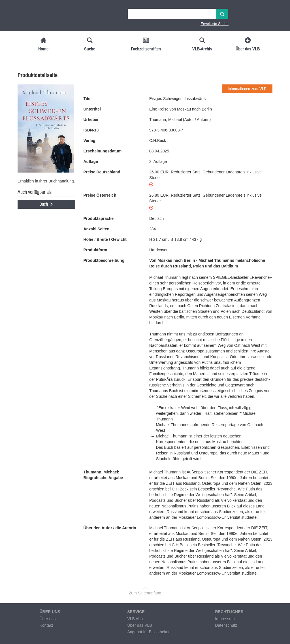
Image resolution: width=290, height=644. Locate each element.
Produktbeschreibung (104, 260)
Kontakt (46, 625)
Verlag (89, 141)
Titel (88, 99)
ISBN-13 (91, 130)
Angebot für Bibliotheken (149, 632)
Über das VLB (139, 625)
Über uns (47, 619)
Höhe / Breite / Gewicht (105, 239)
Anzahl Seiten (97, 229)
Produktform (95, 250)
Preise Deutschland (102, 172)
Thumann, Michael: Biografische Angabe (103, 475)
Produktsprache (99, 218)
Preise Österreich (100, 195)
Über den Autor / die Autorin (110, 528)
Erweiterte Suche (215, 24)
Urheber (91, 120)
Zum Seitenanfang (145, 593)
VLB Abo (135, 619)
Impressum (225, 619)
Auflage (91, 161)
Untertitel (92, 109)
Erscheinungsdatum (103, 151)
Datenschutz (226, 625)
